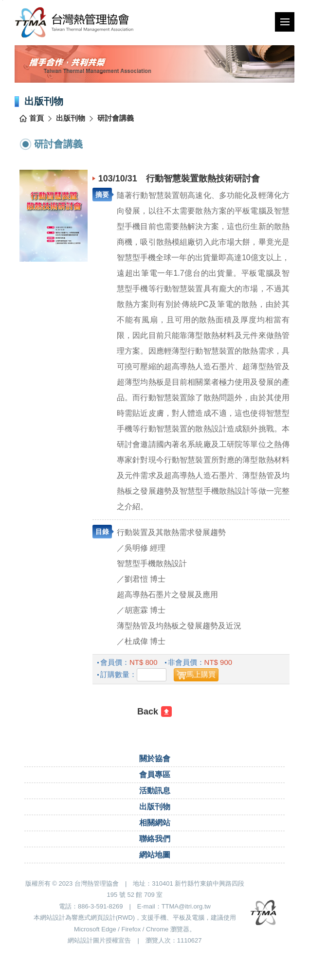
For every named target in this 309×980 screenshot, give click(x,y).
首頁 (36, 118)
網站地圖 (155, 855)
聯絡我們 (155, 839)
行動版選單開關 (285, 24)
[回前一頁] (154, 712)
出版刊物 (71, 118)
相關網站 (155, 823)
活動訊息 (155, 791)
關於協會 (155, 758)
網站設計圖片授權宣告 (99, 940)
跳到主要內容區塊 (3, 0)
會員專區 (155, 775)
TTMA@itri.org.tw (186, 906)
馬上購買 (201, 674)
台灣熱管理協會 (74, 22)
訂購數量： (118, 674)
